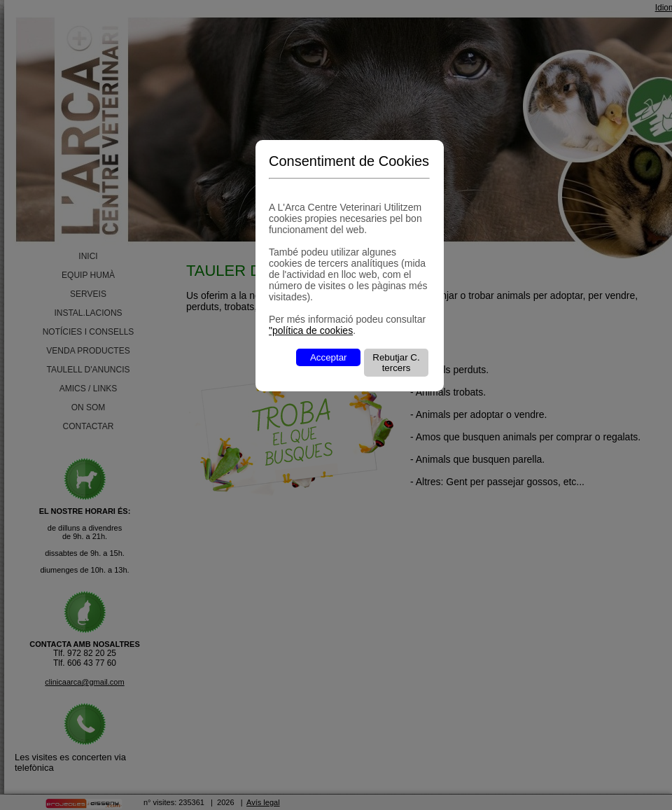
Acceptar (329, 357)
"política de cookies (311, 330)
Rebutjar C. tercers (396, 363)
